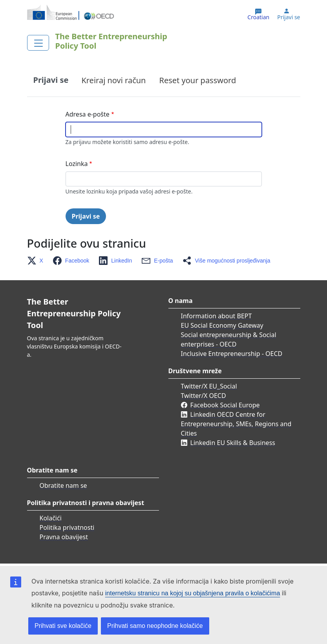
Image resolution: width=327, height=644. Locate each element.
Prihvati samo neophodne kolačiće (155, 626)
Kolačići (51, 518)
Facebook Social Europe (225, 405)
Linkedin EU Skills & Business (233, 443)
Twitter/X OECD (204, 396)
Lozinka (77, 164)
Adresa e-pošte (88, 114)
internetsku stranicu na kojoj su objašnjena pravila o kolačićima (193, 593)
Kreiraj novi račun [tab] (113, 80)
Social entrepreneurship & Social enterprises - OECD (229, 339)
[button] (37, 261)
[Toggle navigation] (38, 43)
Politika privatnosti (67, 527)
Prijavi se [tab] (51, 80)
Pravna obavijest (64, 537)
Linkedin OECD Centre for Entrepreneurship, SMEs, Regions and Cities (236, 424)
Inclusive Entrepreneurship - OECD (232, 354)
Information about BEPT (216, 316)
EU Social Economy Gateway (222, 325)
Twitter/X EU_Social (209, 386)
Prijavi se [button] (289, 17)
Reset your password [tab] (197, 80)
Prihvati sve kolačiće (63, 626)
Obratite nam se (63, 485)
